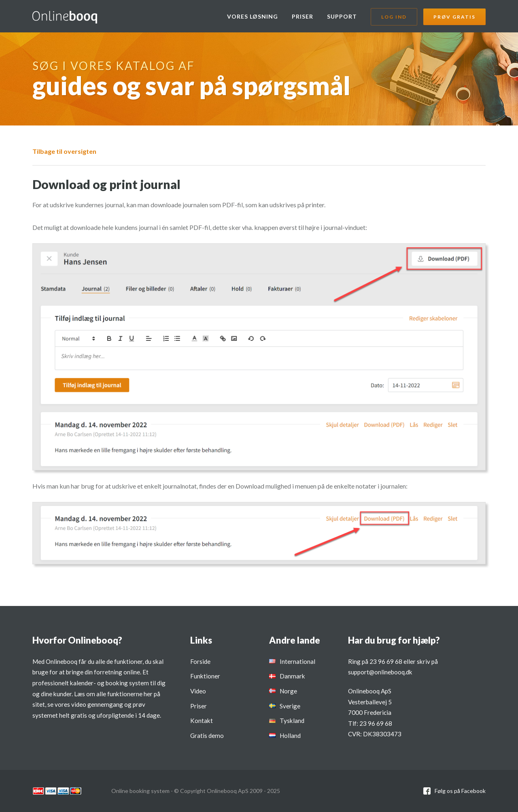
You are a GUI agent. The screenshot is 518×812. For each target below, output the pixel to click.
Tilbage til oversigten (64, 151)
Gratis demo (207, 735)
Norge (288, 691)
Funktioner (205, 676)
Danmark (292, 676)
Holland (290, 735)
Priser (303, 16)
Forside (200, 661)
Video (198, 691)
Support (342, 16)
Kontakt (202, 721)
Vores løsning (253, 16)
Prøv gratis (454, 17)
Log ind (394, 17)
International (297, 661)
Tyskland (292, 721)
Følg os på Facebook (460, 791)
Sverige (290, 706)
